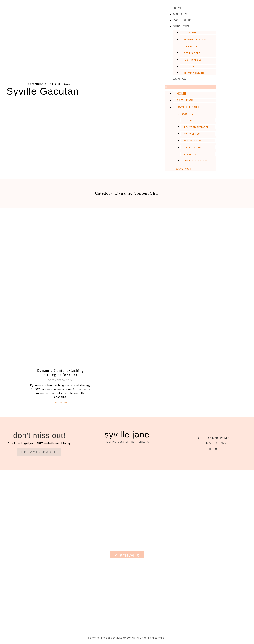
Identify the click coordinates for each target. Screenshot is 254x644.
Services (181, 26)
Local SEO (190, 67)
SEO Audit (190, 33)
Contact (180, 79)
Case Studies (185, 20)
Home (178, 8)
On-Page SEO (192, 46)
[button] (191, 87)
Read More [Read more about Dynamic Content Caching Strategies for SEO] (60, 403)
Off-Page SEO (192, 53)
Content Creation (195, 73)
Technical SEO (193, 60)
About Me (181, 14)
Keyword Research (196, 40)
